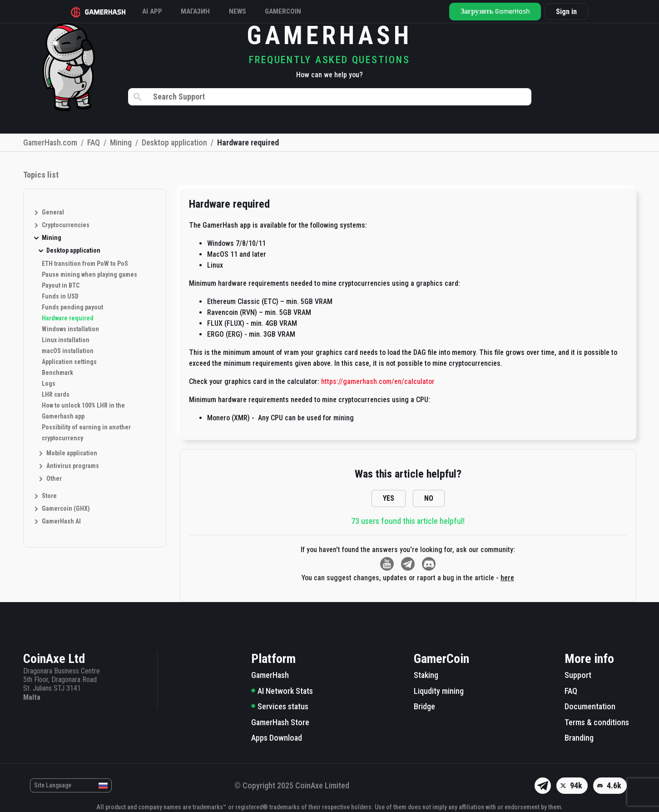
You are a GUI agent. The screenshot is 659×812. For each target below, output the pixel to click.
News (251, 11)
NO (429, 498)
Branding (579, 738)
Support (578, 675)
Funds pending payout (72, 307)
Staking (426, 675)
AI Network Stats (282, 691)
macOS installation (68, 351)
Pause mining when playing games (89, 274)
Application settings (69, 362)
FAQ (571, 691)
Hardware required (68, 318)
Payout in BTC (61, 285)
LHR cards (56, 394)
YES (389, 498)
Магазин (206, 11)
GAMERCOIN (301, 11)
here (507, 578)
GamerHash (270, 675)
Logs (49, 384)
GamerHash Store (280, 722)
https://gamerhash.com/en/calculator (378, 381)
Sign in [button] (563, 12)
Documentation (590, 706)
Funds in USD (60, 296)
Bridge (424, 706)
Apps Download (277, 738)
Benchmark (57, 373)
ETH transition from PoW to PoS (85, 264)
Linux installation (66, 340)
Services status (280, 706)
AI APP (158, 11)
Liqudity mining (439, 691)
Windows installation (70, 329)
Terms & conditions (597, 722)
